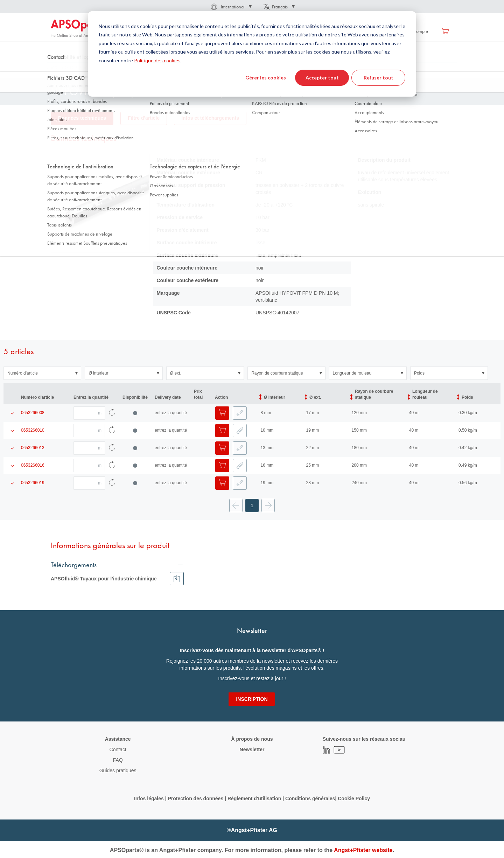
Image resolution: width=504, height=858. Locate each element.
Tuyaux (136, 70)
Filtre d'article (144, 118)
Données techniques (82, 118)
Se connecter (374, 31)
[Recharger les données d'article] (112, 413)
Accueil (58, 70)
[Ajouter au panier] (222, 413)
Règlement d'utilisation (254, 798)
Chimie (200, 70)
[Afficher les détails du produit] (12, 413)
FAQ (118, 760)
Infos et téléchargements (210, 118)
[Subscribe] (252, 699)
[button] (231, 7)
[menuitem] (162, 31)
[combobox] (252, 51)
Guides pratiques (118, 770)
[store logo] (80, 29)
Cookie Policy (354, 798)
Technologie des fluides (97, 70)
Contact (118, 749)
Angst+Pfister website (363, 850)
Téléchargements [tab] (74, 564)
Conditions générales (310, 798)
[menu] (233, 31)
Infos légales (149, 798)
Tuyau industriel (168, 70)
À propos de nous (252, 739)
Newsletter (252, 749)
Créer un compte (412, 31)
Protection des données (195, 798)
